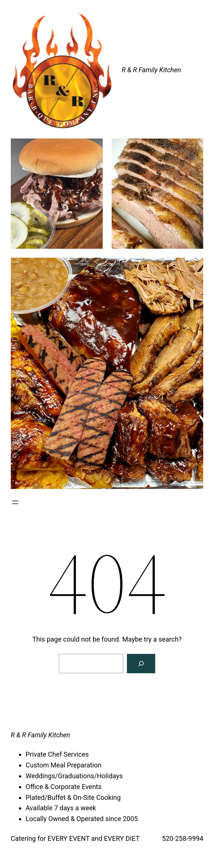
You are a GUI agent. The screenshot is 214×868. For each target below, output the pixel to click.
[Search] (141, 664)
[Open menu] (15, 502)
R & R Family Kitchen (151, 70)
